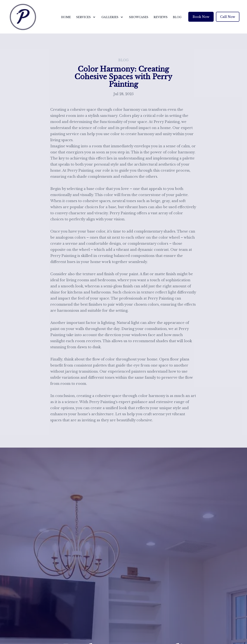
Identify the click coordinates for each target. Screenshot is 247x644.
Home (66, 17)
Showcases (139, 17)
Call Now (228, 17)
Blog (177, 17)
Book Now (201, 17)
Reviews (161, 17)
